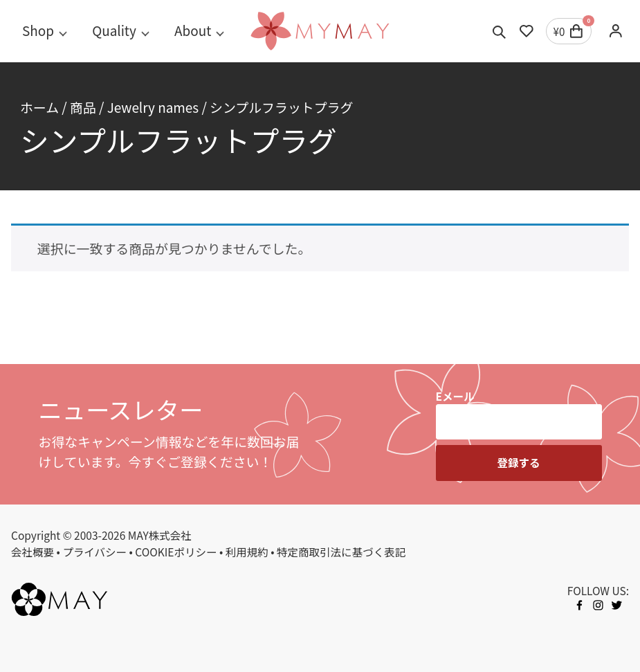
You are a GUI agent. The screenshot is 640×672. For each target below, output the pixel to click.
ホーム (39, 107)
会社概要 (33, 552)
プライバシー (94, 552)
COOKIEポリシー (176, 552)
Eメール (455, 396)
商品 (83, 107)
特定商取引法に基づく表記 (341, 552)
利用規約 (247, 552)
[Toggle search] (500, 31)
